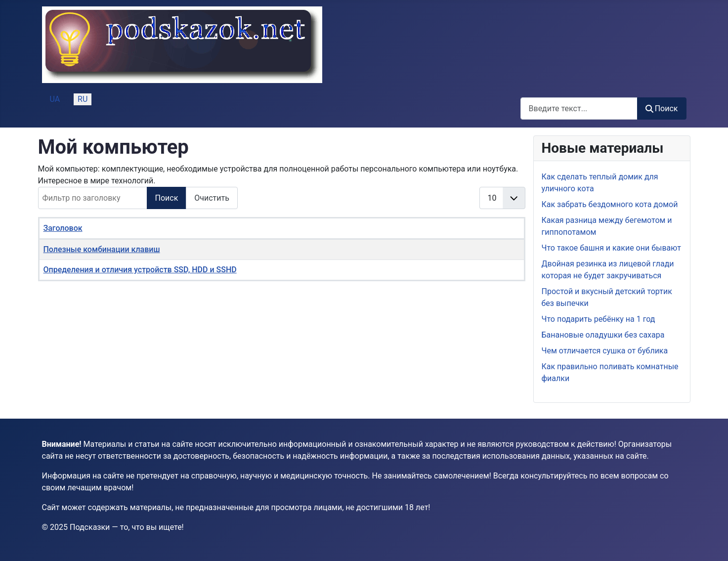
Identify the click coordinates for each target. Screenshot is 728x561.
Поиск (662, 108)
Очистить (212, 198)
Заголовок (63, 228)
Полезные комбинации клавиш (102, 249)
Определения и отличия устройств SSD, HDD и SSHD (140, 270)
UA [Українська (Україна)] (55, 99)
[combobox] (579, 108)
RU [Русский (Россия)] (83, 99)
